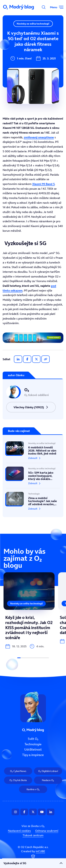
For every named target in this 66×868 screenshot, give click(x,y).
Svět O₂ (10, 33)
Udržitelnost (14, 56)
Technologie (14, 45)
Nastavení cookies (19, 831)
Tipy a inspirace (16, 68)
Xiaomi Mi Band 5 (43, 184)
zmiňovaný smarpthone (39, 137)
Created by (33, 854)
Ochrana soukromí (47, 831)
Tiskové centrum (33, 835)
